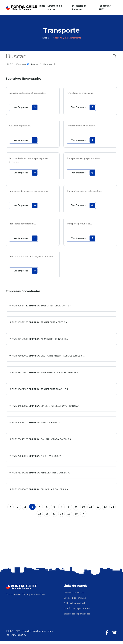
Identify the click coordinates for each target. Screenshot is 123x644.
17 (54, 517)
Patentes (49, 64)
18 (61, 517)
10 (84, 510)
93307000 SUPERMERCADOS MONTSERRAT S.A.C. (46, 374)
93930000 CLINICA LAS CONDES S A (39, 492)
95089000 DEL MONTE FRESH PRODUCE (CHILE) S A (47, 358)
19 (69, 517)
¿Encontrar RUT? (105, 8)
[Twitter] (115, 636)
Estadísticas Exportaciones (77, 612)
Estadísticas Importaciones (77, 617)
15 (39, 517)
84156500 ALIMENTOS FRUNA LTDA (38, 341)
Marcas (36, 64)
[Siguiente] (84, 517)
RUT (10, 64)
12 (98, 510)
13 (106, 510)
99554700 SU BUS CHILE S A (35, 425)
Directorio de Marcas (55, 8)
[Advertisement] (61, 544)
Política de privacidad (74, 606)
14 (113, 510)
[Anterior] (10, 510)
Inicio (42, 6)
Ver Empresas (26, 108)
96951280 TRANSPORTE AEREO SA (38, 324)
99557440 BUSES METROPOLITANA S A (40, 307)
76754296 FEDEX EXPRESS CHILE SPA (39, 475)
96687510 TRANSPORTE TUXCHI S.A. (39, 391)
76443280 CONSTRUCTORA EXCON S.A (40, 442)
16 (47, 517)
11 (91, 510)
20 (76, 517)
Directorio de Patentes (79, 8)
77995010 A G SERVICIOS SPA (35, 459)
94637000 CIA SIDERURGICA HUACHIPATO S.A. (44, 408)
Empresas (23, 64)
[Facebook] (107, 636)
